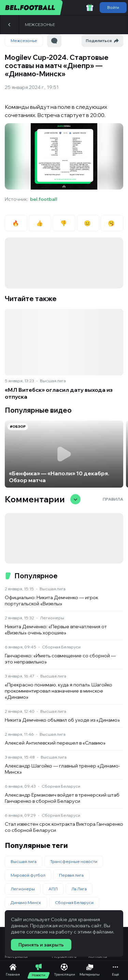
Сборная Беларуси (61, 647)
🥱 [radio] (112, 223)
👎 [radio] (64, 223)
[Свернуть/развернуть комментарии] (75, 499)
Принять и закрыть (41, 945)
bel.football (44, 199)
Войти (113, 7)
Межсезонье (40, 24)
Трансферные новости (74, 861)
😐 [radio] (88, 223)
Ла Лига (79, 889)
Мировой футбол (28, 875)
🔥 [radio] (16, 223)
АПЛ (53, 889)
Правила (113, 499)
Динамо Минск (26, 902)
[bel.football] (32, 8)
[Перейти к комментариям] (54, 41)
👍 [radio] (40, 223)
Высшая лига (53, 381)
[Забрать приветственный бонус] (90, 8)
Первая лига (71, 875)
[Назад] (10, 25)
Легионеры (52, 618)
